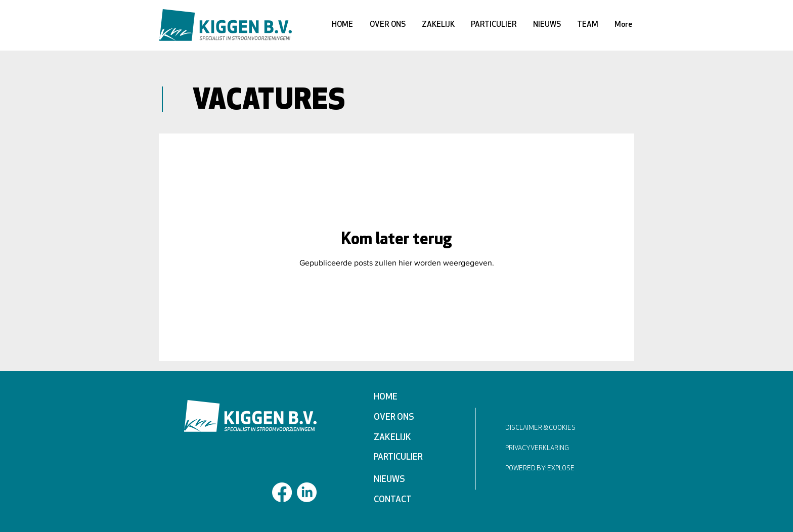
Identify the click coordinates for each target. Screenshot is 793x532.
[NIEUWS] (410, 480)
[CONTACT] (410, 500)
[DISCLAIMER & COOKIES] (552, 429)
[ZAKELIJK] (410, 438)
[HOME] (410, 397)
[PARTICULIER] (410, 458)
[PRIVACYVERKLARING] (544, 449)
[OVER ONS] (410, 418)
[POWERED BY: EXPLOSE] (548, 469)
